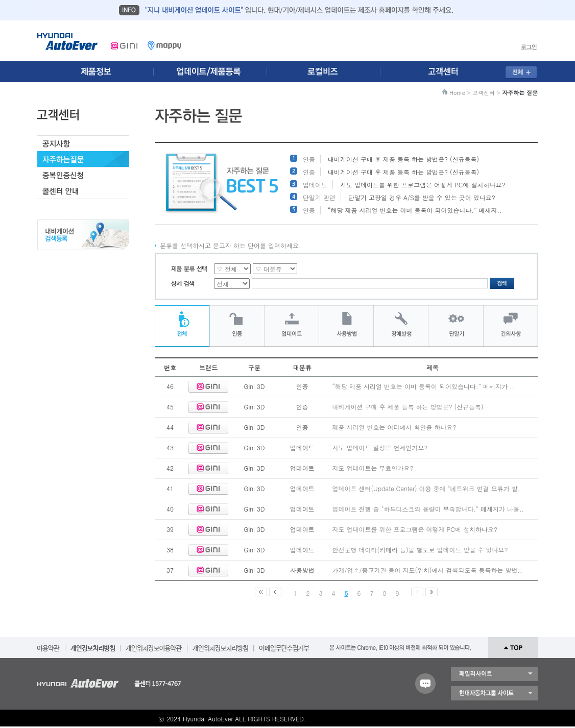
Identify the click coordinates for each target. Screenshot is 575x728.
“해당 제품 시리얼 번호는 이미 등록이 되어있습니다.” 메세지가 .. (424, 386)
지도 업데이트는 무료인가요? (373, 468)
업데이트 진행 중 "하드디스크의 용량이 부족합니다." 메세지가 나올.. (428, 509)
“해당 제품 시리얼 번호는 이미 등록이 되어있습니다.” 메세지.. (415, 210)
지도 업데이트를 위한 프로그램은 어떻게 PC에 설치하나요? (423, 185)
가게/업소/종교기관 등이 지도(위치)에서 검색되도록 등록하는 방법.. (427, 570)
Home (457, 93)
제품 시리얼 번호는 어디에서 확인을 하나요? (394, 427)
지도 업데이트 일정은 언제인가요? (380, 447)
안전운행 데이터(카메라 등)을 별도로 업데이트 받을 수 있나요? (420, 550)
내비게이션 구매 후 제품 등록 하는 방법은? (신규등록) (403, 159)
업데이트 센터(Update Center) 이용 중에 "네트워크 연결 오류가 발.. (427, 488)
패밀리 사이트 (494, 674)
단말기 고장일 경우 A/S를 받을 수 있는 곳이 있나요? (422, 197)
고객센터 (484, 93)
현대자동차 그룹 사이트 (494, 693)
